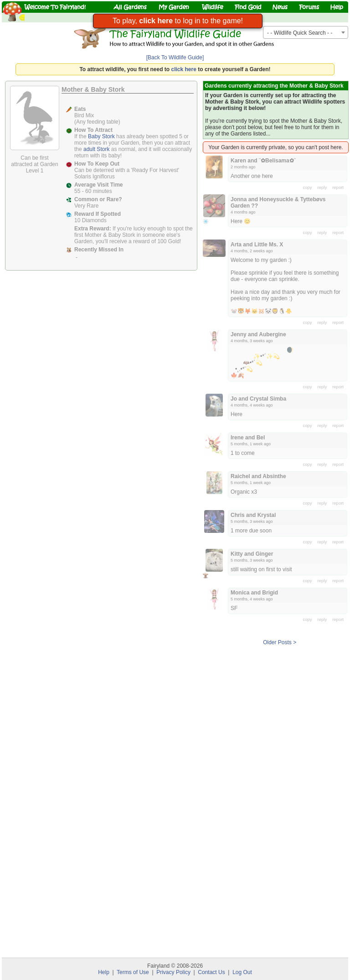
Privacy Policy (173, 972)
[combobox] (306, 32)
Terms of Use (133, 972)
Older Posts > (280, 642)
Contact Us (211, 972)
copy (308, 187)
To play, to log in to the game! (178, 21)
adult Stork (96, 149)
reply (322, 187)
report (338, 187)
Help (104, 972)
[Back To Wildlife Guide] (175, 57)
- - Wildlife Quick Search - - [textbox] (300, 33)
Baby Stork (101, 136)
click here (184, 69)
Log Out (242, 972)
